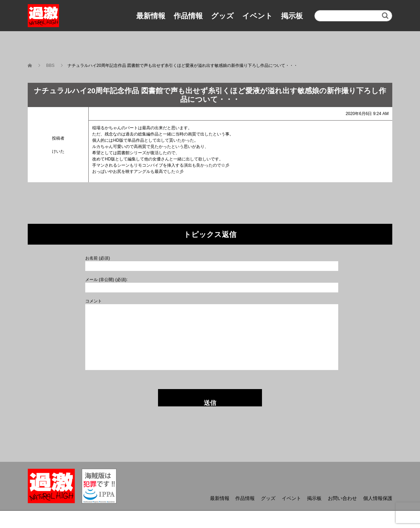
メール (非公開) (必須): (106, 280)
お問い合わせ (342, 498)
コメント (94, 301)
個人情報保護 (378, 498)
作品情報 (188, 16)
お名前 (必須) (98, 258)
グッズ (222, 16)
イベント (257, 16)
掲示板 (292, 16)
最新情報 (151, 16)
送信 (210, 403)
